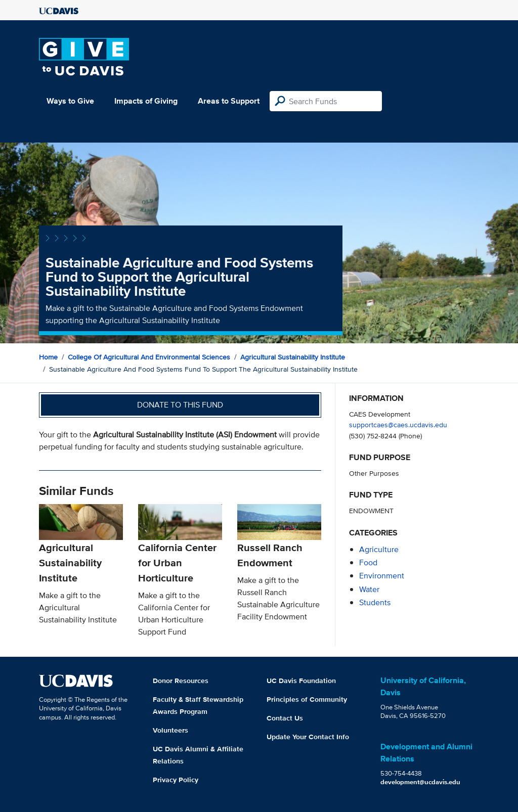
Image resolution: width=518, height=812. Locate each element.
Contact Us (285, 718)
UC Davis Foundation (301, 681)
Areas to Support (229, 101)
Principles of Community (307, 699)
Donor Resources (181, 681)
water (369, 589)
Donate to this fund (180, 405)
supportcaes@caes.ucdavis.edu (398, 424)
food (368, 562)
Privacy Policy (176, 780)
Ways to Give (70, 101)
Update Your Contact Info (308, 737)
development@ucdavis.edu (420, 782)
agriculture (379, 549)
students (375, 602)
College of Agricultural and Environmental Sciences (149, 357)
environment (382, 576)
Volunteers (170, 730)
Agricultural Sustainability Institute (293, 357)
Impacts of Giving (146, 101)
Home (48, 357)
